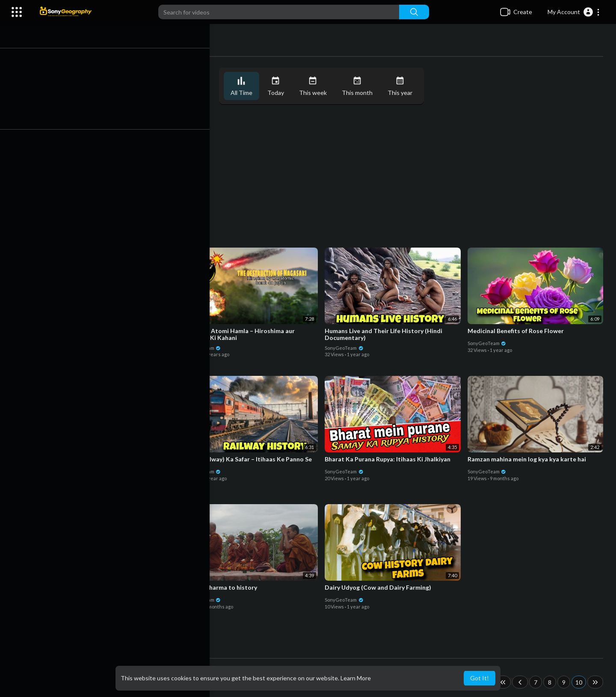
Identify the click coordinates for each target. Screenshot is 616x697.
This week (317, 86)
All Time (245, 86)
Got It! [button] (480, 678)
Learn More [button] (356, 678)
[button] (574, 12)
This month (361, 86)
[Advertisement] (325, 177)
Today (280, 86)
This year (404, 86)
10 (579, 682)
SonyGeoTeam (67, 347)
